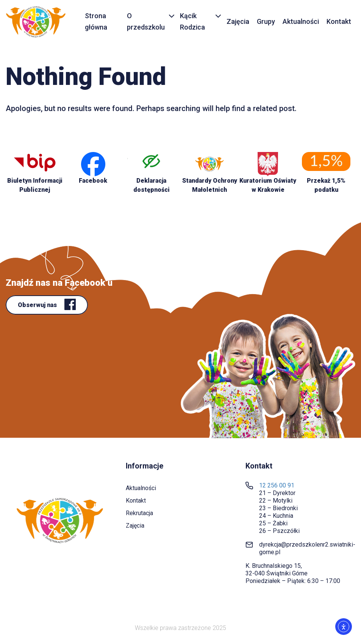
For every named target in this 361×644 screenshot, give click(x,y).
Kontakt (339, 21)
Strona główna (96, 22)
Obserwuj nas (38, 305)
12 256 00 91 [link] (277, 485)
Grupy (266, 21)
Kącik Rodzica (192, 22)
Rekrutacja (139, 513)
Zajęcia (238, 21)
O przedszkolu (146, 22)
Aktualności (301, 21)
